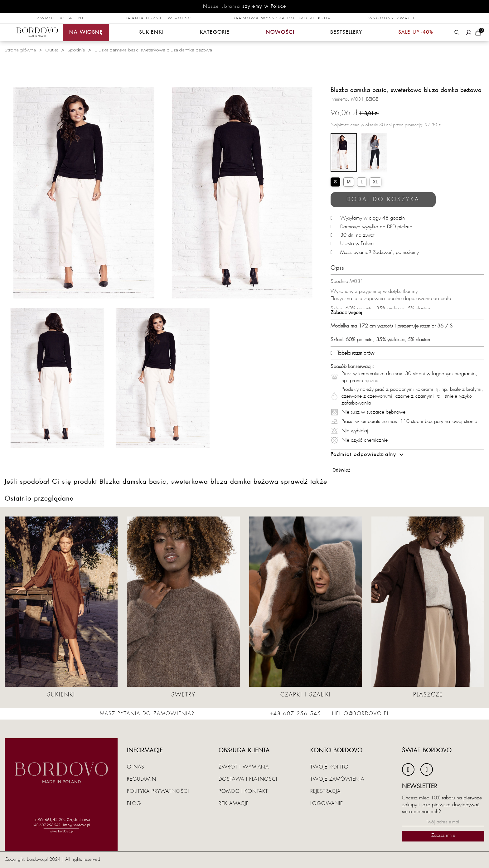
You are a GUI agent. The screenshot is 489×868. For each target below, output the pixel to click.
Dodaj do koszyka (383, 199)
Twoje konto (329, 767)
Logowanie (327, 803)
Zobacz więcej (346, 313)
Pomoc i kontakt (243, 791)
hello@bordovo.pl (361, 714)
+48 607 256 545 (295, 714)
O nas (136, 767)
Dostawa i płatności (248, 779)
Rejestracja (325, 791)
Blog (134, 803)
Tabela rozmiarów (352, 353)
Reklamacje (234, 803)
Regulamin (142, 779)
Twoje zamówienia (337, 779)
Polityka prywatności (158, 791)
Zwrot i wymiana (244, 767)
